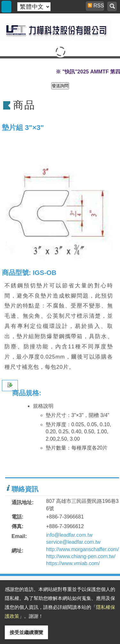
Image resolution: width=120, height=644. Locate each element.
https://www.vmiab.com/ (73, 563)
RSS (96, 6)
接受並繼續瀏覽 (26, 632)
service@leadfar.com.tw (73, 542)
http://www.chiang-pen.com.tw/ (81, 556)
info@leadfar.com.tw (69, 535)
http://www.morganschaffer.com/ (82, 549)
